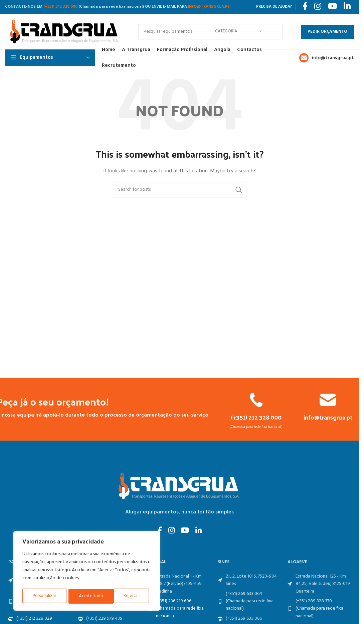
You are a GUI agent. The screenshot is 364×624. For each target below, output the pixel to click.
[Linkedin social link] (200, 531)
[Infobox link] (256, 411)
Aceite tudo (129, 596)
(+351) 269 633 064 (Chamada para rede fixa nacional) (250, 602)
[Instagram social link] (171, 531)
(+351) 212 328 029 (34, 619)
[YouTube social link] (186, 531)
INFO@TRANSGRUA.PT (209, 7)
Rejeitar (87, 596)
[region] (87, 572)
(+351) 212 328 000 (60, 7)
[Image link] (180, 486)
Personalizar (44, 596)
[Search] (180, 190)
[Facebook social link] (158, 531)
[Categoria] (238, 32)
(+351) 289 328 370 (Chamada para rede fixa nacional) (319, 609)
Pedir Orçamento (327, 32)
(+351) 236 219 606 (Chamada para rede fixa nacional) (180, 609)
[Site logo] (65, 32)
